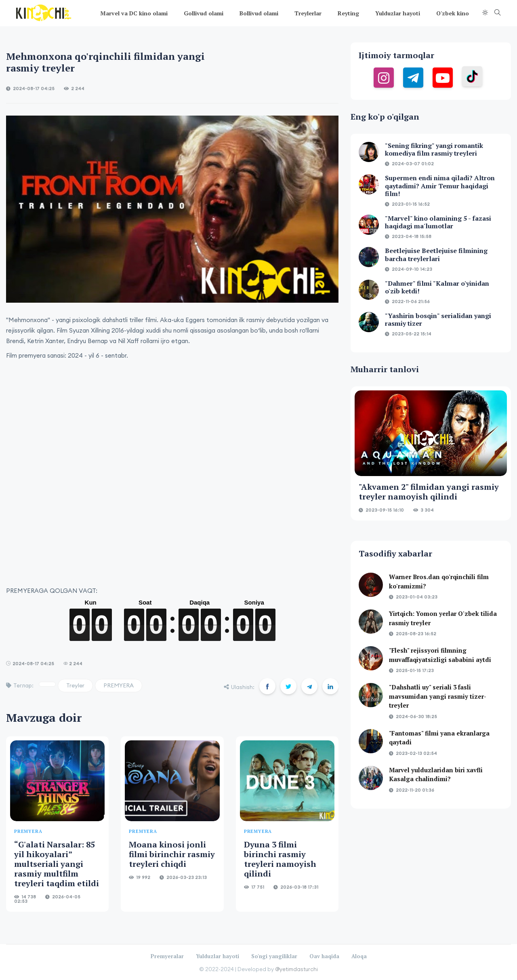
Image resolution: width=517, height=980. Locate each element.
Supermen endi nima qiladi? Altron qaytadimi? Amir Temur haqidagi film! (440, 185)
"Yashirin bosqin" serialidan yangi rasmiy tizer (438, 319)
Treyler (75, 685)
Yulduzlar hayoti (398, 13)
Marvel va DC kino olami (134, 13)
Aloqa (359, 956)
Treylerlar (308, 13)
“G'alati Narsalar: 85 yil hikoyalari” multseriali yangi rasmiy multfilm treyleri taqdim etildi (57, 864)
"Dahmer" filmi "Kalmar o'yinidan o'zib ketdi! (437, 287)
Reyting (348, 13)
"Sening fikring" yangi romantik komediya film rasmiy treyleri (434, 149)
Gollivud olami (204, 13)
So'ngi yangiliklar (274, 956)
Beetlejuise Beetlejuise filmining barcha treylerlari (436, 254)
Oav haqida (324, 956)
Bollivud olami (259, 13)
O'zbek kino (453, 13)
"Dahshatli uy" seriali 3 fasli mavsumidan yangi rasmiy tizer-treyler (438, 696)
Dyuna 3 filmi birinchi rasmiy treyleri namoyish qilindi (280, 859)
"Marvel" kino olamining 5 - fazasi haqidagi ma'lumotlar (438, 222)
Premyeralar (167, 956)
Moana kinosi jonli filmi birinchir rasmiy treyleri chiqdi (172, 854)
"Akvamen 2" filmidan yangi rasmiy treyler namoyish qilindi (429, 492)
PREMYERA (119, 685)
